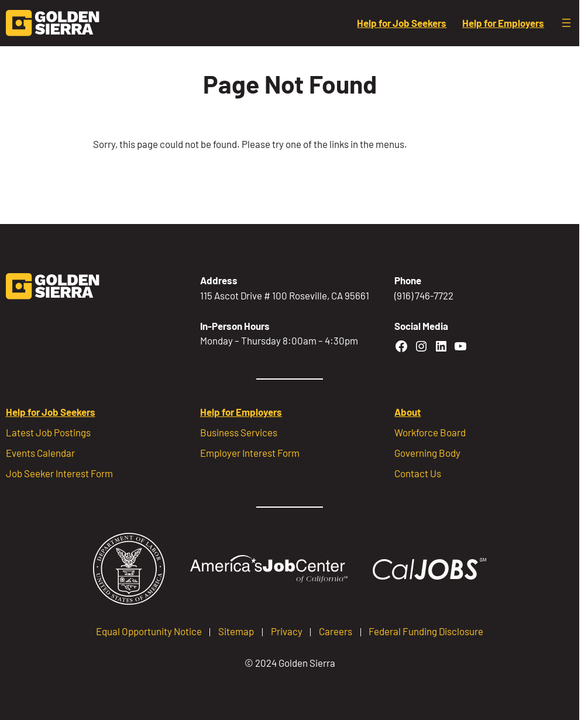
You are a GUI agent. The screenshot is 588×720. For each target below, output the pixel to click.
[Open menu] (566, 23)
